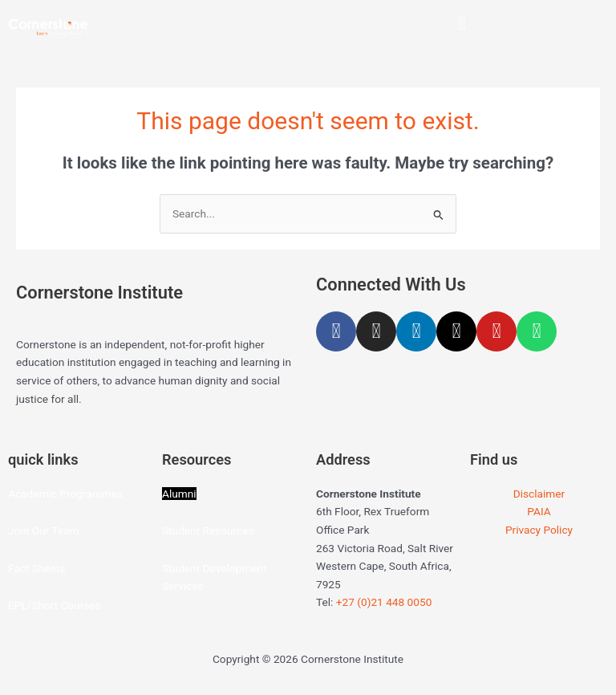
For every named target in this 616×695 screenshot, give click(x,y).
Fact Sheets (36, 568)
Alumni (179, 494)
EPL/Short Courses (55, 605)
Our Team (56, 530)
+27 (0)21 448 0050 (384, 602)
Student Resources (208, 530)
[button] (462, 24)
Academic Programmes (65, 494)
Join (20, 530)
